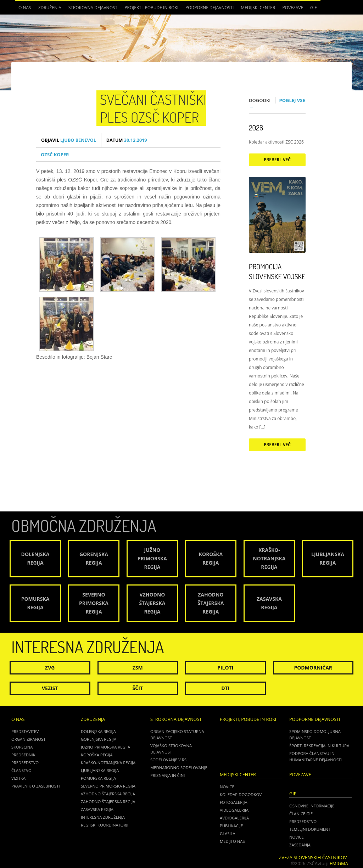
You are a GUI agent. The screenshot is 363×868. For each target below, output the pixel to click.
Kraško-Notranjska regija (108, 763)
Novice (227, 787)
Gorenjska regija (99, 739)
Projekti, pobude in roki (151, 8)
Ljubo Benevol (69, 140)
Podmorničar (313, 668)
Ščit (138, 688)
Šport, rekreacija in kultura (319, 746)
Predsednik (23, 755)
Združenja (50, 8)
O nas (25, 8)
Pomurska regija (98, 778)
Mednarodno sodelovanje (179, 768)
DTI (225, 688)
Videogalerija (234, 810)
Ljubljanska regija (100, 770)
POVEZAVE (293, 8)
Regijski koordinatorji (105, 825)
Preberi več (277, 160)
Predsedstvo (25, 763)
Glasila (228, 833)
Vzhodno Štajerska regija (108, 794)
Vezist (50, 688)
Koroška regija (97, 755)
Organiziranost (29, 739)
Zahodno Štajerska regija (108, 802)
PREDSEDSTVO (303, 821)
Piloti (225, 668)
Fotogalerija (234, 802)
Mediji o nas (232, 841)
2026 (256, 128)
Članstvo (21, 770)
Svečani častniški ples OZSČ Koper (153, 108)
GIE (314, 8)
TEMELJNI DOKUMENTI (310, 829)
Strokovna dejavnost (93, 8)
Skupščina (22, 747)
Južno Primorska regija (105, 747)
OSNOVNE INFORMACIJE (312, 806)
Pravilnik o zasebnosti (36, 786)
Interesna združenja (103, 817)
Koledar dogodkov (241, 794)
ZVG (50, 668)
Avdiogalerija (234, 818)
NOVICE (297, 837)
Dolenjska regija (98, 731)
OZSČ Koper (55, 155)
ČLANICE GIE (301, 814)
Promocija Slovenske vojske (277, 271)
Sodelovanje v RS (168, 760)
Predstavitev (25, 731)
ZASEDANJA (300, 845)
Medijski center (258, 8)
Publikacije (231, 826)
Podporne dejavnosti (210, 8)
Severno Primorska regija (108, 786)
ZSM (138, 668)
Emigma (339, 863)
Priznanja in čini (167, 775)
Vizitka (18, 778)
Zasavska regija (97, 809)
